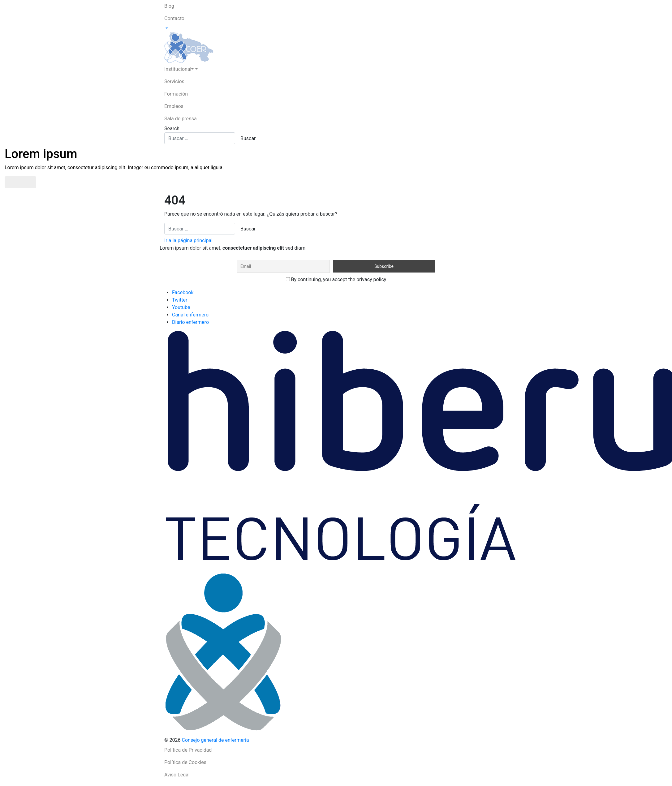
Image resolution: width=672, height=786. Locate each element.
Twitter (180, 300)
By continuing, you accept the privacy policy (336, 279)
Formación (176, 94)
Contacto (174, 18)
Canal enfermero (190, 315)
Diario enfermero (190, 322)
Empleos (174, 106)
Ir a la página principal (188, 241)
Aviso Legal (177, 775)
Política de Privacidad (188, 750)
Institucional (179, 69)
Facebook (183, 292)
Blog (169, 6)
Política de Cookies (185, 762)
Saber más (20, 182)
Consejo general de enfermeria (215, 740)
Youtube (181, 307)
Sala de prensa (181, 119)
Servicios (174, 82)
